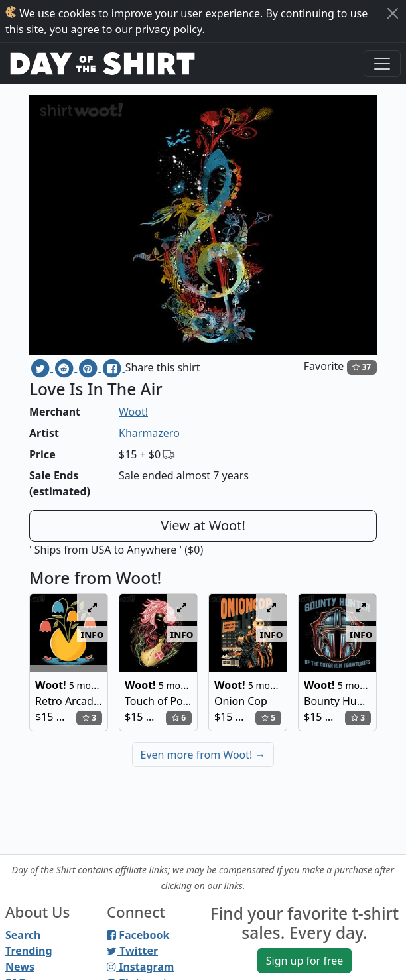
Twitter (132, 951)
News (20, 967)
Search (23, 935)
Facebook (138, 935)
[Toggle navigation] (382, 64)
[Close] (393, 13)
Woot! (133, 412)
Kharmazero (149, 433)
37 (362, 367)
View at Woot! (203, 525)
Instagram (140, 967)
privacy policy (169, 29)
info (93, 634)
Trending (29, 951)
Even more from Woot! (203, 755)
